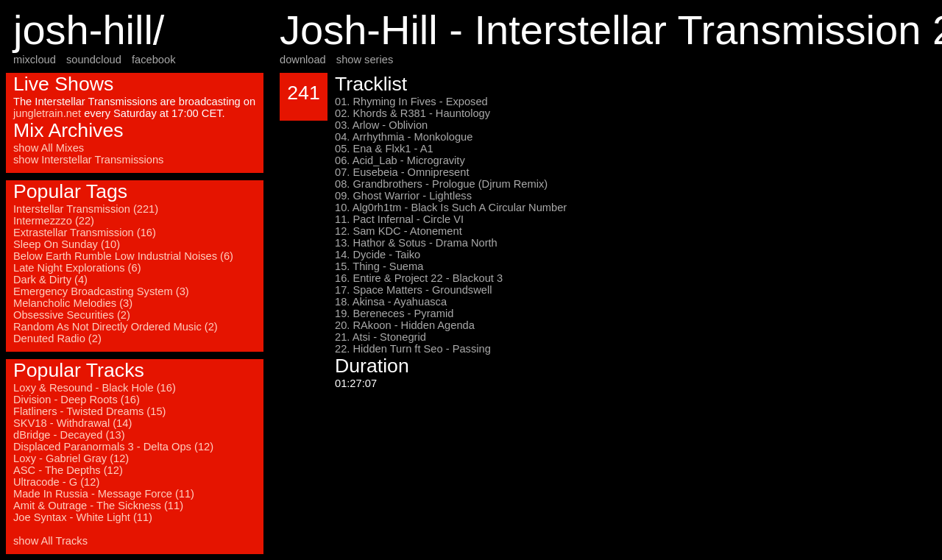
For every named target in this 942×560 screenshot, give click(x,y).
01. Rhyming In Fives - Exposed (411, 102)
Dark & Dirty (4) (50, 280)
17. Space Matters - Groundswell (413, 290)
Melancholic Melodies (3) (73, 303)
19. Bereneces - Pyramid (394, 313)
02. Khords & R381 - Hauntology (412, 113)
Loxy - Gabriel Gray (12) (71, 458)
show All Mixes (49, 148)
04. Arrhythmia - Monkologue (404, 137)
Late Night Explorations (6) (77, 268)
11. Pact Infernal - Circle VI (399, 219)
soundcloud (94, 60)
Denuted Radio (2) (57, 339)
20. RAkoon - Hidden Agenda (405, 325)
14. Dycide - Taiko (378, 255)
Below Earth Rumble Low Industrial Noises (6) (123, 256)
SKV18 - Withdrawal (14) (72, 423)
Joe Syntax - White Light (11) (83, 517)
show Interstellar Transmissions (88, 160)
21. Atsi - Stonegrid (380, 337)
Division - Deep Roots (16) (77, 400)
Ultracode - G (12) (56, 482)
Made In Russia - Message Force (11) (104, 494)
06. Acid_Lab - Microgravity (400, 160)
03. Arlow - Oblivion (381, 125)
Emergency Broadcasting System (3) (101, 291)
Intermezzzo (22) (54, 221)
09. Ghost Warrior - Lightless (403, 196)
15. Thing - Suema (379, 266)
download (303, 60)
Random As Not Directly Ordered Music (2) (116, 327)
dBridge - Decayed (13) (69, 435)
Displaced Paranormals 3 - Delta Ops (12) (113, 447)
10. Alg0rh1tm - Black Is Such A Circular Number (451, 208)
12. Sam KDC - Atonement (399, 231)
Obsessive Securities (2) (72, 315)
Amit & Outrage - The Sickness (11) (98, 506)
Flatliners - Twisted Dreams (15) (89, 411)
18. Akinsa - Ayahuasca (391, 302)
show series (365, 60)
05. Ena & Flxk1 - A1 (384, 149)
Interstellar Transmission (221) (86, 209)
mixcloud (35, 60)
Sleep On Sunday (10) (67, 244)
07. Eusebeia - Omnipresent (402, 172)
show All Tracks (50, 541)
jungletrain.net (47, 113)
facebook (153, 60)
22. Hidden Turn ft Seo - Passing (413, 349)
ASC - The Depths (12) (68, 470)
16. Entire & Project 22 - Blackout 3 (419, 278)
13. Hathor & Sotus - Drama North (416, 243)
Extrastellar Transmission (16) (85, 233)
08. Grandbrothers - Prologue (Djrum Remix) (441, 184)
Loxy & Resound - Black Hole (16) (95, 388)
